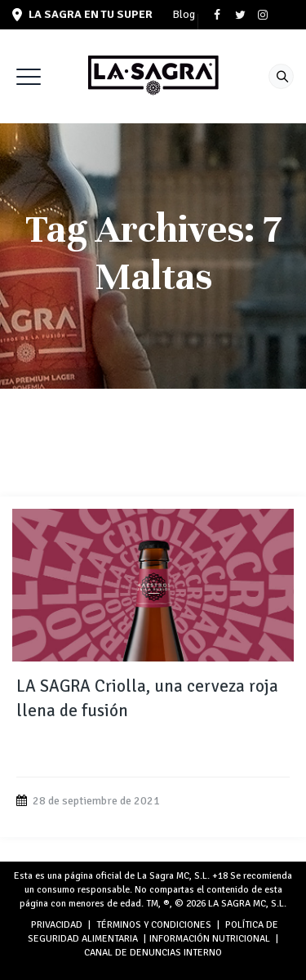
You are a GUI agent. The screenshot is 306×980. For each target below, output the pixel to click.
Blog (184, 15)
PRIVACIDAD (57, 925)
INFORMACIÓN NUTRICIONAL (210, 939)
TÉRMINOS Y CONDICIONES (154, 925)
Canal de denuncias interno (153, 953)
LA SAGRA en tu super (82, 14)
